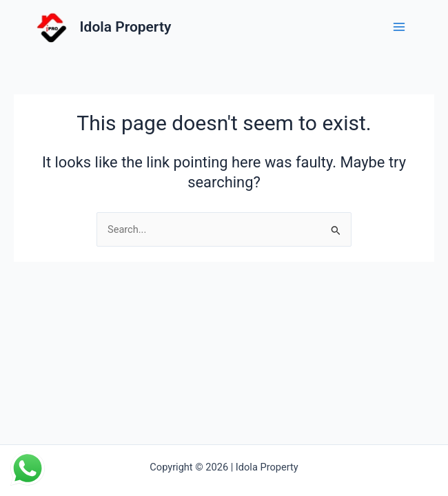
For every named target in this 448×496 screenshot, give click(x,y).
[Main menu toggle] (399, 27)
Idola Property (126, 27)
